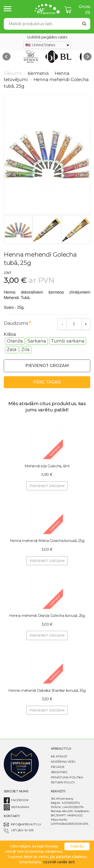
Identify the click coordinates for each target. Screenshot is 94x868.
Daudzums (16, 323)
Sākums (13, 73)
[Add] (86, 324)
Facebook (16, 800)
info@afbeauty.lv (22, 824)
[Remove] (62, 324)
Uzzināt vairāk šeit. (59, 862)
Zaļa (12, 349)
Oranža (15, 341)
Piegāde (58, 767)
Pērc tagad (47, 382)
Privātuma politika (67, 777)
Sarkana (37, 341)
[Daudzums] (74, 324)
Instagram (16, 807)
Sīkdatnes (59, 772)
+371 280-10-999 (19, 830)
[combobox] (47, 45)
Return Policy (63, 782)
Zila (25, 349)
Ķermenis (38, 73)
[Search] (41, 24)
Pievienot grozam (47, 366)
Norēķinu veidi (63, 762)
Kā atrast (59, 756)
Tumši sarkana (68, 341)
